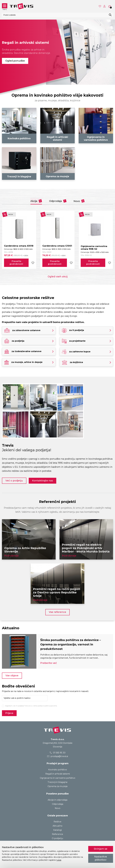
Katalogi (57, 830)
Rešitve (57, 822)
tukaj (59, 860)
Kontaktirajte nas (43, 481)
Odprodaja (58, 201)
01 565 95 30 (57, 753)
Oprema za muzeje (58, 786)
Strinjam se (101, 849)
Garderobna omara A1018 (19, 246)
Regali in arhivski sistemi (58, 774)
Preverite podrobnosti (16, 263)
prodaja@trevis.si (58, 756)
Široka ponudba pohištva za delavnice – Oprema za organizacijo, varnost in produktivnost (71, 644)
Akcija (36, 201)
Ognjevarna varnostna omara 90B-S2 (94, 248)
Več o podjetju (14, 481)
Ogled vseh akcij (58, 277)
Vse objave (12, 676)
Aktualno (57, 826)
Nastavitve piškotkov (101, 858)
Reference (57, 834)
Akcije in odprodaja (57, 800)
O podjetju (57, 838)
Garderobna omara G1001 (57, 246)
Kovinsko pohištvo (58, 770)
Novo (79, 201)
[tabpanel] (57, 52)
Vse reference (57, 612)
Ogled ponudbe (15, 61)
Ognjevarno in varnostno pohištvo (58, 778)
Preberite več (49, 663)
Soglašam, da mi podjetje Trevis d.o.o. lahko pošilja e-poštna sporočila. (31, 706)
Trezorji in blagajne (57, 782)
